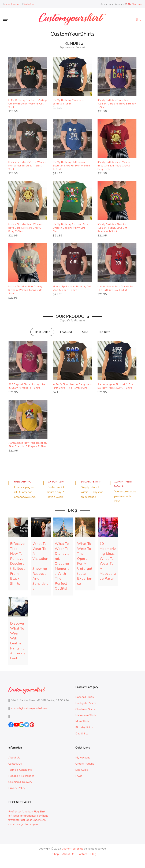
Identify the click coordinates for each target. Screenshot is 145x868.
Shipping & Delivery (20, 782)
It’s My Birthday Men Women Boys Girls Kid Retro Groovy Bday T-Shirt (114, 166)
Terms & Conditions (20, 770)
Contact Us (15, 764)
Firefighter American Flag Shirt (27, 812)
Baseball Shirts (85, 697)
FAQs (79, 776)
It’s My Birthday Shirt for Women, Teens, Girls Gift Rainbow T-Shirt (112, 228)
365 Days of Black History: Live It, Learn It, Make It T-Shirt (27, 386)
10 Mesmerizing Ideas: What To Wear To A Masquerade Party (108, 561)
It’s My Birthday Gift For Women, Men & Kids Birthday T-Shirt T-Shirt (28, 166)
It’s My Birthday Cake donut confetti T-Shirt (69, 102)
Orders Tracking (85, 764)
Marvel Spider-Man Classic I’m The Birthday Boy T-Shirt (116, 288)
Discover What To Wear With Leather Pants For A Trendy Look (18, 641)
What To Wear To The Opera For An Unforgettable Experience (85, 564)
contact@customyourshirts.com (30, 708)
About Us (14, 758)
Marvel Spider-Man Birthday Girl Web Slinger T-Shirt (72, 288)
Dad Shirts (82, 734)
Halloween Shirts (86, 715)
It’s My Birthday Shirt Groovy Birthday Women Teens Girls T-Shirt (27, 290)
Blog (93, 854)
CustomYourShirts (73, 849)
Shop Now (137, 4)
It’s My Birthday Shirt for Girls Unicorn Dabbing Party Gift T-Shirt (71, 228)
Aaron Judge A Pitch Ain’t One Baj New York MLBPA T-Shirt (116, 386)
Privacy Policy (17, 788)
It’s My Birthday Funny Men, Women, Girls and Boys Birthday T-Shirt (117, 104)
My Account (83, 758)
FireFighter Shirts (86, 703)
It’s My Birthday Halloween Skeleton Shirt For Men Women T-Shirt (71, 166)
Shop (56, 854)
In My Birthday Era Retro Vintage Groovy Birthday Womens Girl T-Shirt (28, 104)
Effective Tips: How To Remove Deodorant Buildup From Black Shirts (18, 564)
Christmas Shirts (85, 709)
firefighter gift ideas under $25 (27, 820)
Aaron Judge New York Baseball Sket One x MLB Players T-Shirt (28, 445)
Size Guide (82, 770)
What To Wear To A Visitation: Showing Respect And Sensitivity (40, 566)
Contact (82, 854)
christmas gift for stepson (24, 824)
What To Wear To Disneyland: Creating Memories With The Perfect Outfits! (62, 566)
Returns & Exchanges (21, 776)
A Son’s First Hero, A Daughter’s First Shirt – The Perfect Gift (72, 386)
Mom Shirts (82, 721)
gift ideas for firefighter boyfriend (28, 816)
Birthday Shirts (84, 727)
